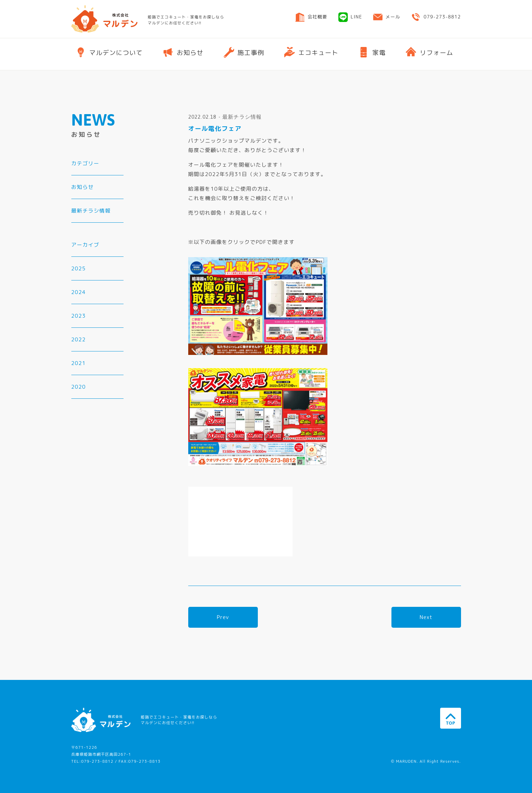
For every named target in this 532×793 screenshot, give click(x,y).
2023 (79, 316)
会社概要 (311, 19)
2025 (79, 268)
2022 (79, 339)
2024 (79, 292)
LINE (350, 19)
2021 (79, 363)
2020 (79, 387)
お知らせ (83, 187)
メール (387, 19)
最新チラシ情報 (91, 211)
